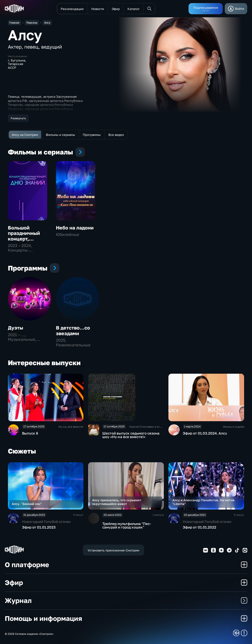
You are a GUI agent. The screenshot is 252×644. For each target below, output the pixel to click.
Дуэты (15, 328)
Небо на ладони (75, 228)
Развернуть (18, 118)
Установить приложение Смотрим (113, 550)
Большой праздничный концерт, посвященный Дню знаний (25, 239)
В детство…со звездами (73, 331)
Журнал (126, 600)
